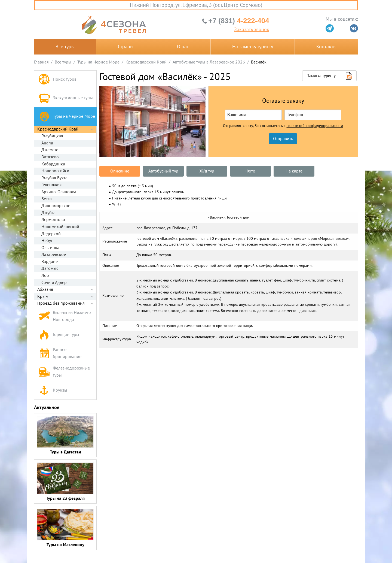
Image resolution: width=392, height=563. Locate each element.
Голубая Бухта (54, 178)
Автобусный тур (163, 171)
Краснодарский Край (58, 129)
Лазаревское (54, 255)
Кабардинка (53, 164)
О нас (183, 47)
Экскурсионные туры (66, 98)
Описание (120, 171)
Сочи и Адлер (54, 283)
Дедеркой (51, 234)
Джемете (50, 150)
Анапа (47, 143)
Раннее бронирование (60, 353)
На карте (294, 171)
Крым (43, 296)
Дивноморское (56, 206)
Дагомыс (50, 268)
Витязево (50, 157)
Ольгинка (50, 248)
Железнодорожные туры (64, 372)
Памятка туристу (321, 76)
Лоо (45, 276)
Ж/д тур (207, 171)
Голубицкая (52, 136)
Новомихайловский (60, 227)
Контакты (326, 47)
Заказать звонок (252, 30)
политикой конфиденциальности (315, 126)
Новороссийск (55, 171)
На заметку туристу (253, 47)
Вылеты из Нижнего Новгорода (65, 316)
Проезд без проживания (61, 303)
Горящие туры (59, 335)
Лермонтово (53, 220)
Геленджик (52, 185)
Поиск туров (57, 80)
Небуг (47, 241)
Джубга (48, 213)
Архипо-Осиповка (59, 192)
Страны (126, 47)
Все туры (65, 47)
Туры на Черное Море (67, 116)
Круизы (53, 390)
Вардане (50, 262)
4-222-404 (239, 21)
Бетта (47, 199)
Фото (250, 171)
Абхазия (45, 289)
